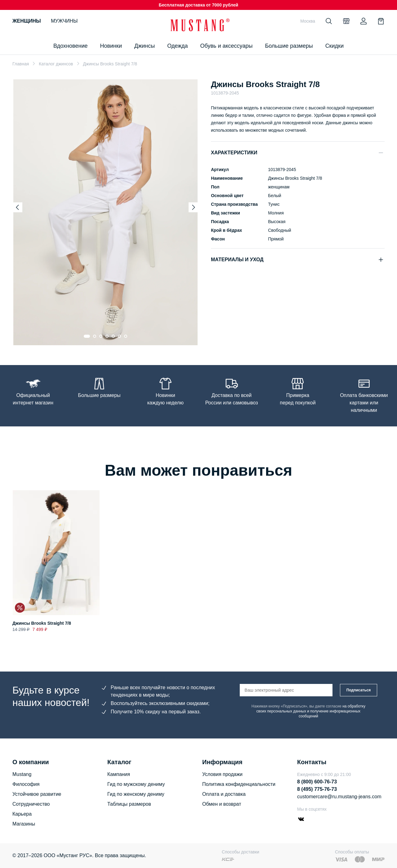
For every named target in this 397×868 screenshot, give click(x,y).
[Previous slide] (17, 207)
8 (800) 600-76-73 (317, 782)
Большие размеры (289, 46)
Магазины (24, 824)
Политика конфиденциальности (239, 784)
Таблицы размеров (129, 804)
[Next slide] (194, 207)
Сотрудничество (31, 804)
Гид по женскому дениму (136, 794)
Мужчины (64, 21)
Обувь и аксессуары (227, 46)
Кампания (119, 774)
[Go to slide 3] (101, 336)
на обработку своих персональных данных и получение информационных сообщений (311, 711)
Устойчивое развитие (37, 794)
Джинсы (145, 46)
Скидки (335, 46)
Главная (21, 64)
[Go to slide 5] (113, 336)
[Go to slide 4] (107, 336)
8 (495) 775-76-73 (317, 789)
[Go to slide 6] (119, 336)
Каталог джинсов (56, 64)
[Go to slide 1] (87, 336)
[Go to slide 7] (126, 336)
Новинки (111, 46)
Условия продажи (222, 774)
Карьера (22, 814)
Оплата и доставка (224, 794)
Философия (26, 784)
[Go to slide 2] (95, 336)
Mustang (22, 774)
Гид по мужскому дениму (136, 784)
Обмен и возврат (222, 804)
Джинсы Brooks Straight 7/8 (42, 623)
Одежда (177, 46)
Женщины (27, 21)
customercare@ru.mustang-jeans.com (339, 797)
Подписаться (359, 690)
